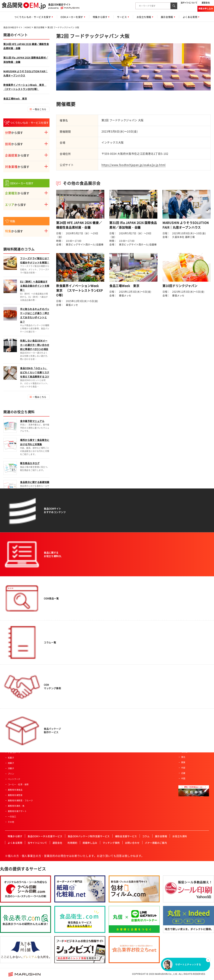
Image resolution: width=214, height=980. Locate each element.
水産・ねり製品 (15, 661)
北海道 (184, 752)
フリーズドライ (55, 651)
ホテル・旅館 (119, 645)
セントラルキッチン (122, 677)
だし (10, 710)
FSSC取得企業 (119, 715)
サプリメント (14, 683)
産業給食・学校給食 (122, 672)
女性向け (82, 656)
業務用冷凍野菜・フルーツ (20, 801)
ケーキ (11, 742)
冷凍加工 (52, 683)
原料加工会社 (188, 664)
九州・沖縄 (186, 746)
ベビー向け (83, 645)
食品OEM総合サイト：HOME (17, 27)
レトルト (12, 726)
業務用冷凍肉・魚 (16, 806)
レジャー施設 (119, 667)
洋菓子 (11, 768)
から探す (14, 133)
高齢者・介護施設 (121, 688)
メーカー (117, 656)
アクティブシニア (86, 640)
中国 (183, 778)
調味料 (11, 704)
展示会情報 (39, 27)
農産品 (11, 656)
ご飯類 (11, 645)
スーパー (117, 629)
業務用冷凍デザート (17, 811)
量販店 (115, 635)
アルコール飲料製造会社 (193, 653)
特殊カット (53, 645)
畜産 (10, 672)
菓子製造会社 (188, 659)
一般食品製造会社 (190, 634)
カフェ (115, 693)
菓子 (10, 731)
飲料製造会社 (188, 648)
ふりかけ (12, 715)
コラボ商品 (83, 629)
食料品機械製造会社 (191, 669)
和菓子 (11, 758)
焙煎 (50, 667)
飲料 (10, 635)
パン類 (11, 640)
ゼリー (11, 693)
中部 (183, 768)
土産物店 (117, 640)
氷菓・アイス (14, 736)
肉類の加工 (53, 635)
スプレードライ (55, 656)
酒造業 (115, 683)
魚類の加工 (53, 640)
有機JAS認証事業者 (121, 710)
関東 (183, 762)
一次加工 (12, 817)
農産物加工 (53, 629)
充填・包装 (53, 693)
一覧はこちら (39, 109)
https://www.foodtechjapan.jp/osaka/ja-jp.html (134, 165)
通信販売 (117, 651)
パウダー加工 (54, 672)
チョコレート (14, 752)
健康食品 (12, 667)
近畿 (183, 773)
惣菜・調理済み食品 (17, 629)
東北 (183, 757)
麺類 (10, 651)
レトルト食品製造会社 (192, 675)
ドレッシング (14, 720)
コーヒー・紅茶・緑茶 (18, 784)
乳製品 (11, 677)
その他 (11, 822)
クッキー (12, 747)
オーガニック (84, 635)
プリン (11, 774)
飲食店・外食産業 (121, 661)
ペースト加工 (54, 677)
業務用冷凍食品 (15, 790)
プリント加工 (54, 688)
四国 (183, 741)
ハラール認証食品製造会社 (125, 699)
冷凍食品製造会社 (190, 680)
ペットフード (14, 779)
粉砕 (50, 661)
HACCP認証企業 (120, 704)
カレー (11, 699)
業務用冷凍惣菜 (15, 795)
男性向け (82, 651)
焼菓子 (11, 763)
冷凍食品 (12, 688)
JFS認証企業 (118, 720)
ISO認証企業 (118, 726)
